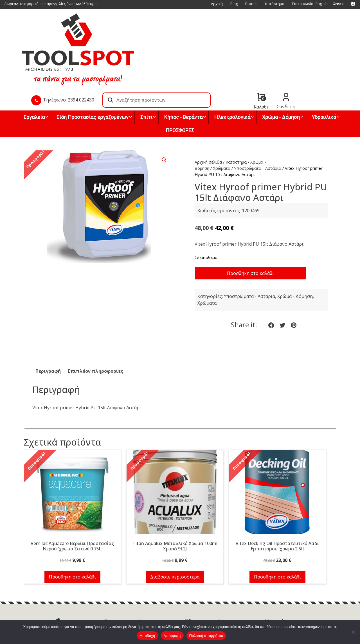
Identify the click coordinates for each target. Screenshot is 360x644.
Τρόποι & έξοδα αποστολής (208, 598)
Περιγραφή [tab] (48, 331)
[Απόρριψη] (353, 632)
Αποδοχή (148, 636)
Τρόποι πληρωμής (200, 591)
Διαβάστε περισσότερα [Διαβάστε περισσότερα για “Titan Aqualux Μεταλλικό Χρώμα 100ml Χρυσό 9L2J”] (173, 536)
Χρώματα (222, 127)
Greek (338, 4)
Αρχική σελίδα (208, 121)
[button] (164, 119)
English (322, 4)
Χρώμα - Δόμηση (295, 256)
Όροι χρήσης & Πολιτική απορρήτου (215, 605)
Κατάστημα (275, 4)
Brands (251, 4)
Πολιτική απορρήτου (206, 636)
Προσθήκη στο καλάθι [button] (72, 536)
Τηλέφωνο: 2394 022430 (149, 39)
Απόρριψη (172, 636)
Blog (234, 4)
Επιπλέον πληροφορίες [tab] (96, 331)
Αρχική (217, 4)
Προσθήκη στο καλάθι (250, 232)
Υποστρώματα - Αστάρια (258, 127)
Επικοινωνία (303, 4)
